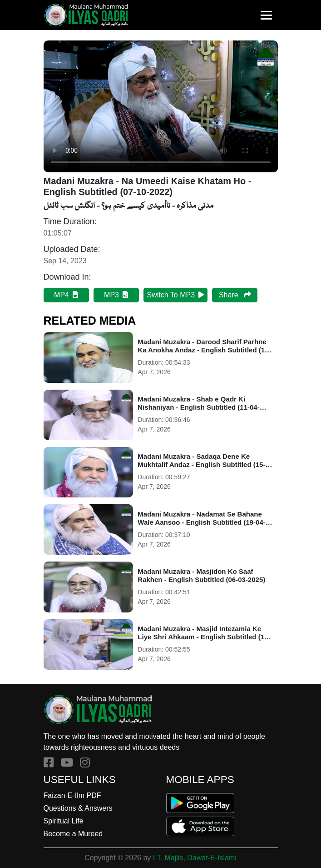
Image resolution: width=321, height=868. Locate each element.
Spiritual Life (64, 821)
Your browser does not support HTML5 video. (161, 106)
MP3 (116, 295)
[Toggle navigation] (266, 15)
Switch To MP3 (176, 295)
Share (235, 295)
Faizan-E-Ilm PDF (72, 795)
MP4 (66, 295)
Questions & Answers (78, 808)
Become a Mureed (73, 834)
